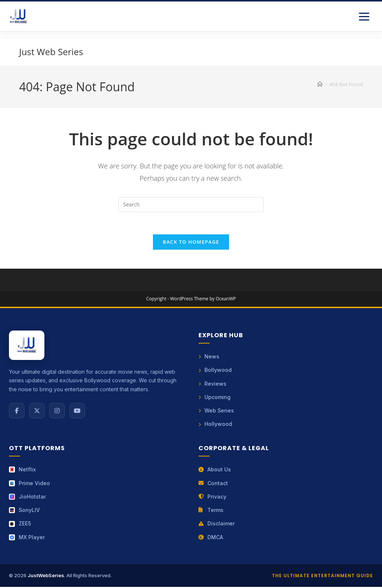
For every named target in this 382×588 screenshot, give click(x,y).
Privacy (212, 497)
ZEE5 (20, 524)
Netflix (22, 470)
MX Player (27, 538)
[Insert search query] (191, 205)
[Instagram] (57, 411)
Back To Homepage (191, 242)
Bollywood (215, 371)
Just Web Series (51, 52)
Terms (211, 511)
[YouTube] (77, 411)
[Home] (320, 84)
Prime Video (29, 484)
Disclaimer (217, 524)
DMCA (211, 538)
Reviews (212, 384)
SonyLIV (24, 511)
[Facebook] (17, 411)
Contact (213, 484)
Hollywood (215, 425)
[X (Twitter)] (37, 411)
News (209, 357)
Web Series (216, 411)
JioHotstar (27, 497)
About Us (215, 470)
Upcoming (215, 398)
